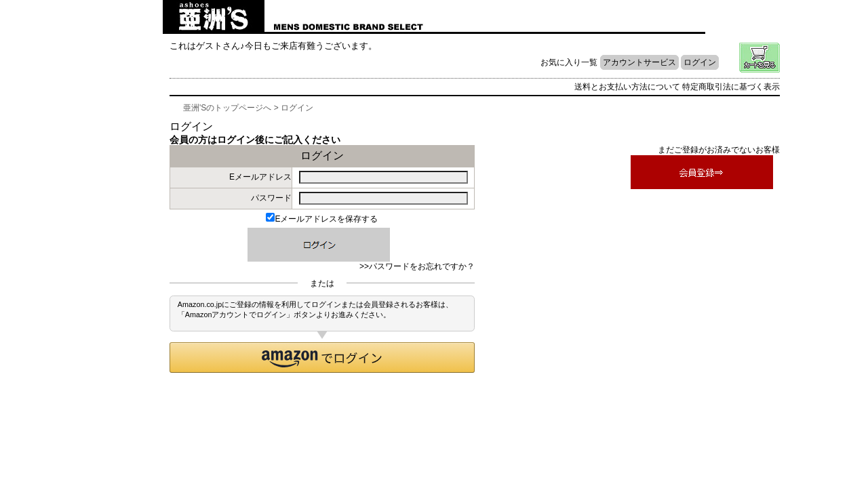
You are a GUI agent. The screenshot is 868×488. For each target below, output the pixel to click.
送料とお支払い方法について (627, 87)
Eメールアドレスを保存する (322, 219)
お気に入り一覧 (569, 62)
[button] (322, 358)
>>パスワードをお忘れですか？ (417, 266)
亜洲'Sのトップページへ (227, 108)
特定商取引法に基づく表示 (731, 87)
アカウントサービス (639, 62)
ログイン (700, 62)
